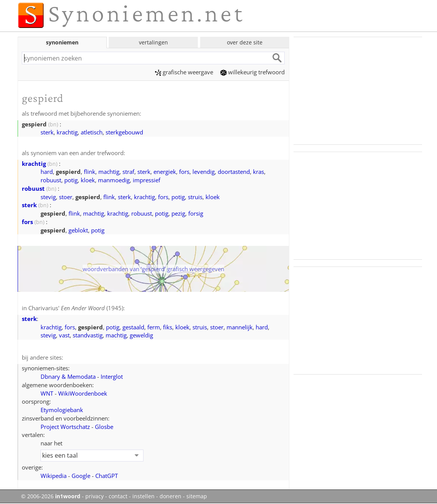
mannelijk (240, 327)
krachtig (67, 132)
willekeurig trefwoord (253, 72)
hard (47, 172)
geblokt (78, 230)
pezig (178, 213)
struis (195, 197)
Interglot (112, 376)
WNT (47, 393)
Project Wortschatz (65, 427)
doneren (170, 496)
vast (64, 335)
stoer (66, 197)
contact (118, 496)
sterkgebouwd (124, 132)
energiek (165, 172)
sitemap (197, 496)
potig (71, 180)
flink (90, 172)
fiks (168, 327)
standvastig (88, 335)
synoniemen (62, 42)
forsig (196, 213)
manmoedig (114, 180)
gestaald (133, 327)
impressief (147, 180)
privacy (95, 496)
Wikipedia (54, 476)
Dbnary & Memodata (68, 376)
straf (128, 172)
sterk (47, 132)
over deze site (245, 42)
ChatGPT (107, 476)
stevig (48, 197)
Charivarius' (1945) (76, 308)
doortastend (234, 172)
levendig (204, 172)
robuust (51, 180)
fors (184, 172)
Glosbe (104, 427)
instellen (143, 496)
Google (81, 476)
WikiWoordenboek (83, 393)
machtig (109, 172)
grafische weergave (184, 72)
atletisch (92, 132)
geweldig (141, 335)
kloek (88, 180)
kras (258, 172)
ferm (154, 327)
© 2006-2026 (51, 496)
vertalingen (153, 42)
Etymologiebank (62, 410)
